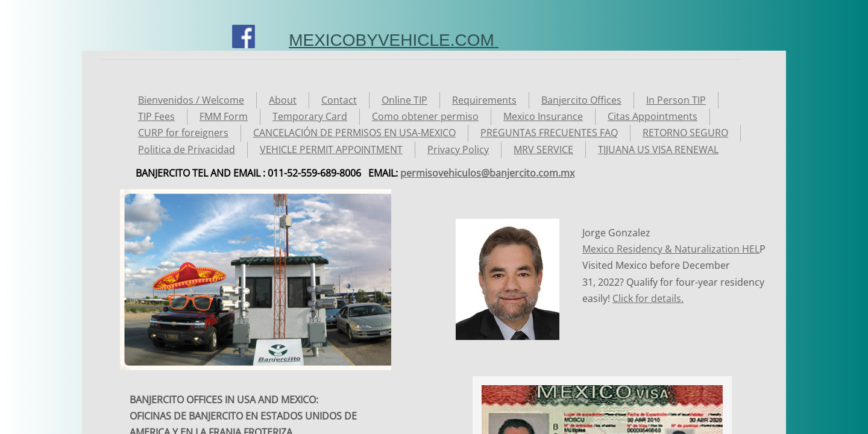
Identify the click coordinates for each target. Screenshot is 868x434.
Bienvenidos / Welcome (191, 100)
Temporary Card (310, 116)
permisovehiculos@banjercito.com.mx (487, 173)
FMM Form (224, 116)
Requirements (484, 100)
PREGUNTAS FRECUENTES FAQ (549, 133)
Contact (339, 100)
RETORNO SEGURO (685, 133)
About (283, 100)
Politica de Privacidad (187, 149)
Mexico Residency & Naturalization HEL (671, 249)
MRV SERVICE (543, 149)
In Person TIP (676, 100)
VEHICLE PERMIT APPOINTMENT (331, 149)
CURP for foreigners (183, 133)
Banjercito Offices (581, 100)
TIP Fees (156, 116)
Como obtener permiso (425, 116)
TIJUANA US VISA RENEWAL (658, 149)
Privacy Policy (458, 149)
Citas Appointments (653, 116)
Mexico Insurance (543, 116)
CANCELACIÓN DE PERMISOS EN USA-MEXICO (354, 133)
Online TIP (404, 100)
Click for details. (648, 298)
